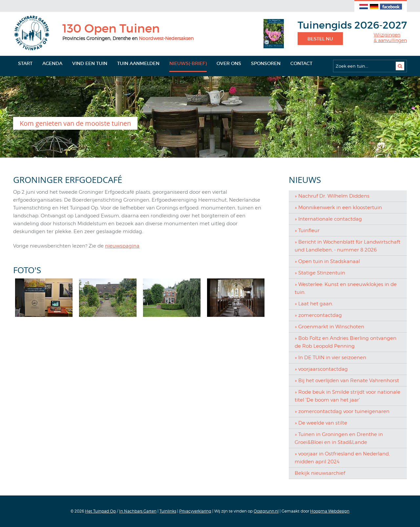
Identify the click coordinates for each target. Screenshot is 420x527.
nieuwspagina (122, 246)
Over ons (229, 63)
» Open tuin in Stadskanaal (327, 261)
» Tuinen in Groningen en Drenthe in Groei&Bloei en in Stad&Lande (339, 438)
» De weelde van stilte (321, 423)
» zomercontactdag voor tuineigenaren (342, 411)
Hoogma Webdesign (330, 511)
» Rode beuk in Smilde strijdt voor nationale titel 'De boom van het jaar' (347, 396)
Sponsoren (266, 63)
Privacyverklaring (195, 511)
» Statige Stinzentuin (320, 273)
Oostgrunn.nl (266, 511)
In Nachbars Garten (138, 511)
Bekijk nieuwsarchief (320, 473)
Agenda (52, 63)
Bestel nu (320, 39)
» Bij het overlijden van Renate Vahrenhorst (347, 381)
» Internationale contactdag (328, 219)
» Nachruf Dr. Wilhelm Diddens (332, 196)
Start (25, 63)
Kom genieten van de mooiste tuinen (75, 123)
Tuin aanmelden (138, 63)
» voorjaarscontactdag (321, 369)
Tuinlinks (168, 511)
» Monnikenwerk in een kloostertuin (338, 208)
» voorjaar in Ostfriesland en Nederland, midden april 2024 (342, 458)
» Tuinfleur (307, 231)
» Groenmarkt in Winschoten (329, 327)
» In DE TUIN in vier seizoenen (330, 358)
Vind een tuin (90, 63)
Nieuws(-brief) (188, 63)
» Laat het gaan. (314, 304)
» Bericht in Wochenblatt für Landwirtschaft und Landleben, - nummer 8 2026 (347, 246)
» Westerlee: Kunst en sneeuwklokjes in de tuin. (346, 288)
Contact (301, 63)
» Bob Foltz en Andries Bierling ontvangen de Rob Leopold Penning (346, 342)
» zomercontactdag (318, 315)
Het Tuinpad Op (100, 511)
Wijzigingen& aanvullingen (390, 38)
